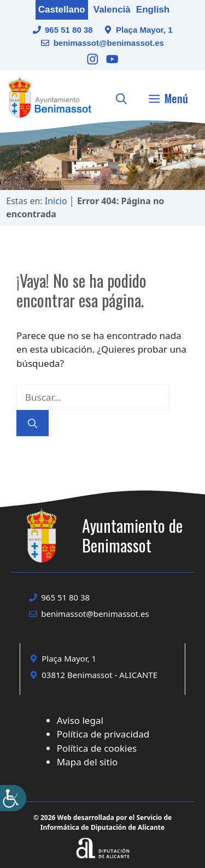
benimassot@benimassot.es (109, 43)
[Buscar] (33, 423)
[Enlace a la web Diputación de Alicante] (103, 834)
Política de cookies (97, 748)
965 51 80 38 (69, 30)
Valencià (112, 10)
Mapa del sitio (87, 762)
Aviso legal (80, 720)
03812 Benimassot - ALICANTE (99, 675)
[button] (121, 98)
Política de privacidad (103, 734)
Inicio (56, 201)
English (153, 10)
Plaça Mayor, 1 (144, 30)
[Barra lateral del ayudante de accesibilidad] (13, 798)
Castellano (62, 10)
